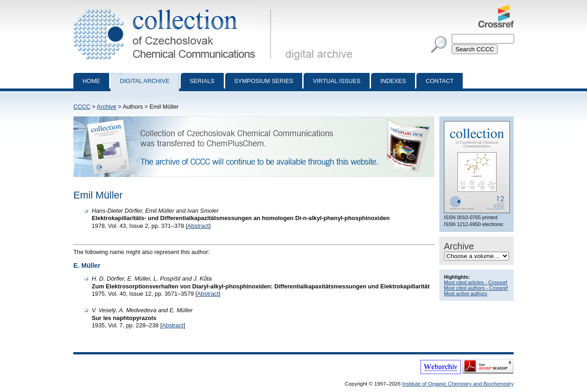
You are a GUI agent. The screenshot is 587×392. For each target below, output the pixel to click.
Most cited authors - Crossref (476, 288)
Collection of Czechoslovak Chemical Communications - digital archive (174, 8)
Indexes (393, 81)
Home (91, 81)
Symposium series (264, 81)
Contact (440, 81)
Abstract (198, 226)
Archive (107, 107)
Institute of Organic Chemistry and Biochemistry (458, 384)
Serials (202, 81)
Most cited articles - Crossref (476, 282)
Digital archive (144, 81)
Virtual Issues (337, 81)
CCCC (82, 107)
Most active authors (465, 293)
